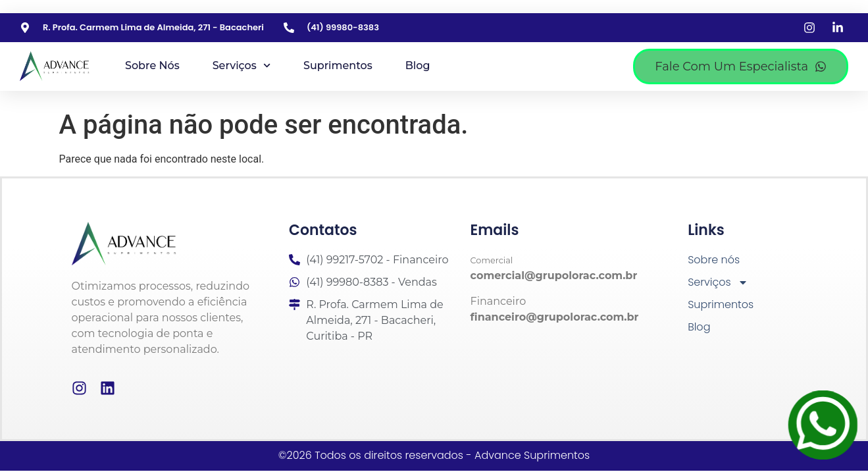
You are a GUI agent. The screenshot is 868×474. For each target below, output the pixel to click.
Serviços (242, 66)
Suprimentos (338, 66)
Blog (418, 66)
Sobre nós (152, 66)
